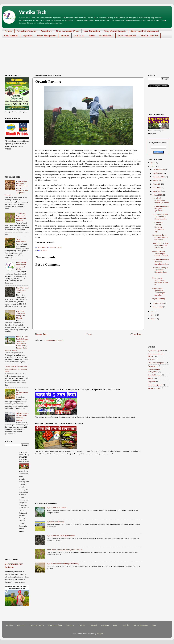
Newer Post (41, 334)
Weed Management (21, 240)
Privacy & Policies (37, 625)
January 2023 (158, 307)
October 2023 (158, 173)
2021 (153, 315)
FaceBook (93, 625)
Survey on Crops (154, 388)
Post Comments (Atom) (54, 340)
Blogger (100, 634)
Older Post (136, 334)
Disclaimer (21, 625)
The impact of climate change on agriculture (161, 208)
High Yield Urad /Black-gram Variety (60, 536)
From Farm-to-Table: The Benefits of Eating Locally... (160, 217)
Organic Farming (159, 299)
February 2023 (159, 303)
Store (154, 625)
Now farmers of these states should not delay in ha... (161, 245)
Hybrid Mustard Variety (55, 522)
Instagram (105, 625)
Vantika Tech (33, 12)
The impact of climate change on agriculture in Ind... (161, 262)
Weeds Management (47, 36)
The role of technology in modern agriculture (161, 200)
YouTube (82, 625)
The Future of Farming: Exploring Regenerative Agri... (158, 227)
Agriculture (46, 31)
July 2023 (157, 184)
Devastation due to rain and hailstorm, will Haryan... (161, 237)
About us (65, 36)
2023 (153, 166)
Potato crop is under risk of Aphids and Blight (21, 266)
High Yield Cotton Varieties (57, 508)
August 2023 (158, 180)
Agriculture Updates (26, 31)
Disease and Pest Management (145, 31)
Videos (92, 36)
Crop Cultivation (92, 31)
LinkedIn (126, 625)
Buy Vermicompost (127, 36)
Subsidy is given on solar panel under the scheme (22, 417)
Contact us (79, 36)
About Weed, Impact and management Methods (64, 550)
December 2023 (159, 169)
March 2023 (158, 195)
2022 (153, 311)
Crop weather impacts (156, 363)
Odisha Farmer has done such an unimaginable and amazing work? (16, 369)
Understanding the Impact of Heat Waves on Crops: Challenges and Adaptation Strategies (16, 188)
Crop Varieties (11, 36)
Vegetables (27, 36)
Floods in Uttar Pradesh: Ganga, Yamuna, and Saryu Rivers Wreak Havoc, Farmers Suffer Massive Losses (17, 343)
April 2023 (157, 191)
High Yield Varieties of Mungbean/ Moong (62, 564)
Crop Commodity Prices (68, 31)
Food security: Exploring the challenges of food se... (160, 281)
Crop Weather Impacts (115, 31)
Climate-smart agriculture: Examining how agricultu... (159, 292)
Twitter (116, 625)
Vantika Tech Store (149, 36)
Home (89, 334)
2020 (153, 319)
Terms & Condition (55, 625)
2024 (153, 163)
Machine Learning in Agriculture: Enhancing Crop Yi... (160, 271)
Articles (8, 31)
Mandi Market (106, 36)
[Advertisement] (85, 48)
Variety (150, 378)
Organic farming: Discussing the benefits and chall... (161, 254)
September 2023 (159, 177)
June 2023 (157, 188)
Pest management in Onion (22, 392)
